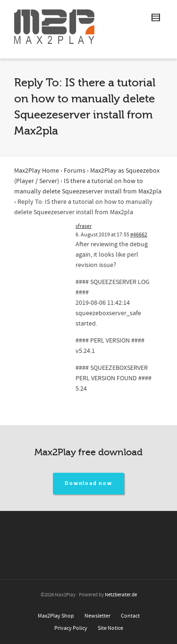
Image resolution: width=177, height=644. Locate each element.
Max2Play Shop (56, 616)
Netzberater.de (121, 595)
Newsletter (97, 616)
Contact (130, 616)
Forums (75, 171)
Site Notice (110, 628)
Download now (88, 483)
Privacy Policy (71, 628)
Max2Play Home (37, 171)
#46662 (139, 235)
